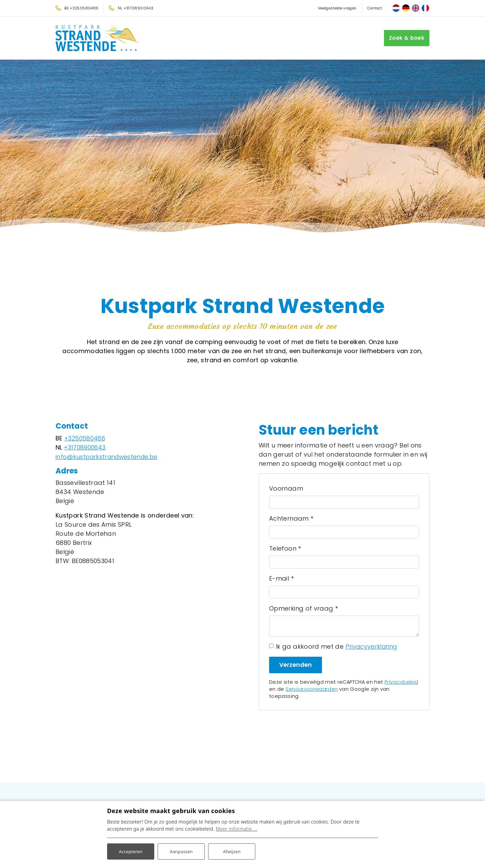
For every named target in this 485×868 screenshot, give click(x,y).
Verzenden (296, 665)
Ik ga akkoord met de (337, 646)
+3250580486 (85, 438)
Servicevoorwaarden (312, 689)
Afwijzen (232, 851)
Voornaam (286, 488)
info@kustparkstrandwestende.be (109, 456)
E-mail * (281, 578)
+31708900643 (85, 447)
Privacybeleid (402, 682)
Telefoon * (285, 548)
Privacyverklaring (372, 646)
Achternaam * (291, 518)
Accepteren (131, 851)
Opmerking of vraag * (303, 608)
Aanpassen (181, 851)
